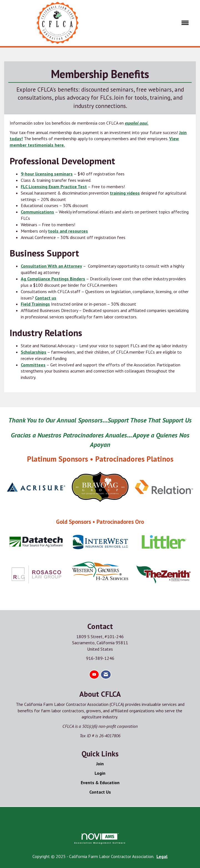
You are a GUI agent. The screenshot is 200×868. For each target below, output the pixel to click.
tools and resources (68, 231)
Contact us (46, 298)
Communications (37, 212)
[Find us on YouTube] (94, 675)
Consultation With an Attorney (51, 266)
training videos (125, 193)
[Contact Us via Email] (106, 675)
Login (100, 773)
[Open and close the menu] (153, 23)
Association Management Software (100, 838)
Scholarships (34, 352)
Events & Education (100, 783)
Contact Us (100, 792)
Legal (162, 856)
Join (100, 764)
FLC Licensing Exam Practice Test (54, 187)
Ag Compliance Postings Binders (53, 279)
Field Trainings (35, 304)
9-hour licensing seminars (47, 174)
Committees (33, 365)
